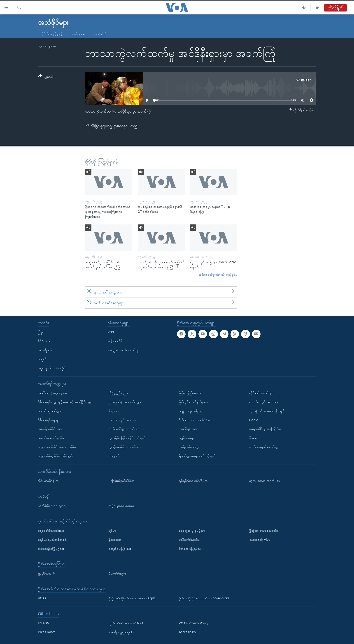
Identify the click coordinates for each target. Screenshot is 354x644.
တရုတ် (42, 359)
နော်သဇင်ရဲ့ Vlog (260, 539)
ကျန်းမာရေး (186, 438)
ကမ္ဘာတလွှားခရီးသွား (192, 411)
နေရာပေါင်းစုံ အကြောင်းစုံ (265, 429)
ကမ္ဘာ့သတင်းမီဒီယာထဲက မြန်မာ (58, 447)
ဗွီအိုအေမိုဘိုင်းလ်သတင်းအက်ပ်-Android (204, 598)
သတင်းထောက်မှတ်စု (51, 438)
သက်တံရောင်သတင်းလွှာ (264, 447)
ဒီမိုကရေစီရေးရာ (49, 420)
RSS (111, 332)
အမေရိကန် (45, 350)
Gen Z (254, 420)
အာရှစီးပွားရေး (188, 429)
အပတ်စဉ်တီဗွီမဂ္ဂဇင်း (51, 548)
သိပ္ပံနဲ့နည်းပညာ (118, 393)
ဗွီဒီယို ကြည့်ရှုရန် (52, 34)
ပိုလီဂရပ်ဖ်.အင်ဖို (189, 539)
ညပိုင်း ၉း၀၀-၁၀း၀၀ (121, 506)
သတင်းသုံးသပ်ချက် (50, 411)
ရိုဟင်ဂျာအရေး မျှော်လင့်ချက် (197, 456)
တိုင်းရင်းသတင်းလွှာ (261, 393)
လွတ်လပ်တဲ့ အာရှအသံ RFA (126, 623)
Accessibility (187, 632)
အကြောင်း (101, 34)
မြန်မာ (42, 332)
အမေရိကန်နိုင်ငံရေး (50, 429)
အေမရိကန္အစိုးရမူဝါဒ (121, 632)
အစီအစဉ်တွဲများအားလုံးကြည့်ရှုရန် (218, 275)
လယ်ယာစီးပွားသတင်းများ (124, 429)
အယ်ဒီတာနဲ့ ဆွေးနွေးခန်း (53, 393)
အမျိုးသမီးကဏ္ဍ (189, 447)
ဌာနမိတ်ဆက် (46, 573)
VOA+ (42, 598)
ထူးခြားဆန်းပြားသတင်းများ (125, 447)
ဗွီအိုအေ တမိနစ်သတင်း (263, 531)
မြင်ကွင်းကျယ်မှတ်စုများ (194, 402)
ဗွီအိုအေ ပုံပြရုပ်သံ (190, 548)
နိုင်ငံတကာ (45, 341)
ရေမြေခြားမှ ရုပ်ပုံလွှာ (192, 531)
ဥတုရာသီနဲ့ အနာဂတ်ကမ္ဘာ (125, 402)
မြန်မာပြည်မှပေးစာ (191, 393)
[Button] (46, 77)
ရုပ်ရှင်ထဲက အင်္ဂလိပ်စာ (193, 481)
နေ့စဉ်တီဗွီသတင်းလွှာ (51, 531)
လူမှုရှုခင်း (114, 456)
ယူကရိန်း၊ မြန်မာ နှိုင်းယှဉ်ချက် (127, 438)
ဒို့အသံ (253, 438)
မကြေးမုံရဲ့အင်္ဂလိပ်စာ (121, 481)
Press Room (47, 632)
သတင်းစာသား (78, 34)
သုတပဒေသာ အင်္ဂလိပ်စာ (265, 481)
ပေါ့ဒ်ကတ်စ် (115, 341)
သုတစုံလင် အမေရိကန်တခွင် (267, 411)
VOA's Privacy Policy (193, 623)
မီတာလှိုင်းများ (117, 573)
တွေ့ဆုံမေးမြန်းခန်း (120, 548)
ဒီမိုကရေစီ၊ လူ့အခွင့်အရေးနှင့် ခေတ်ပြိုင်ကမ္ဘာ (65, 402)
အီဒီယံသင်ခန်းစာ (48, 481)
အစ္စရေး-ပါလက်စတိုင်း (52, 368)
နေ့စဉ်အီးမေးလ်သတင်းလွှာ (124, 350)
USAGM (44, 623)
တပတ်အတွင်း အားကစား (124, 420)
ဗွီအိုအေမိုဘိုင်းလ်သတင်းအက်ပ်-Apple (132, 598)
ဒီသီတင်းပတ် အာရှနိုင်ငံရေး (196, 420)
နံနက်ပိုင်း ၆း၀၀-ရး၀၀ (52, 506)
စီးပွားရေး (114, 411)
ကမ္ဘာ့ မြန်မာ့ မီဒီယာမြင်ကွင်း (55, 456)
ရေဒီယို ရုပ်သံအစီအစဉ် (52, 539)
